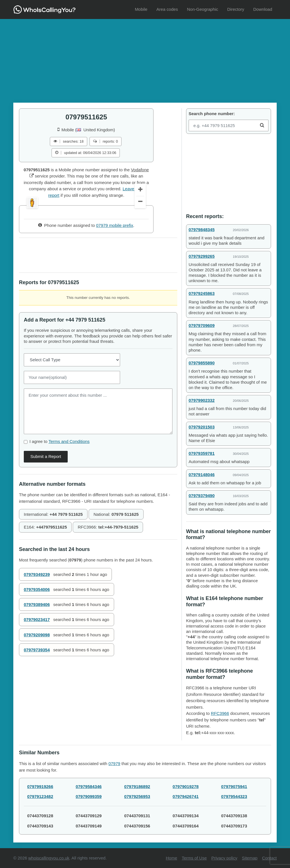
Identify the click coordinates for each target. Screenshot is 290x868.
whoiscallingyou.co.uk (49, 858)
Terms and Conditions (69, 486)
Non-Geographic (202, 9)
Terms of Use (194, 858)
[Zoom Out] (140, 247)
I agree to (59, 486)
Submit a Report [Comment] (46, 501)
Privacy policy (224, 858)
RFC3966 (220, 713)
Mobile (141, 9)
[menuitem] (141, 9)
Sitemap (250, 858)
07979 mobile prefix (115, 270)
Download (263, 9)
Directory (236, 9)
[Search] (262, 125)
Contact (269, 858)
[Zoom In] (140, 235)
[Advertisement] (145, 59)
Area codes (167, 9)
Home (172, 858)
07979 (114, 764)
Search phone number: (212, 114)
